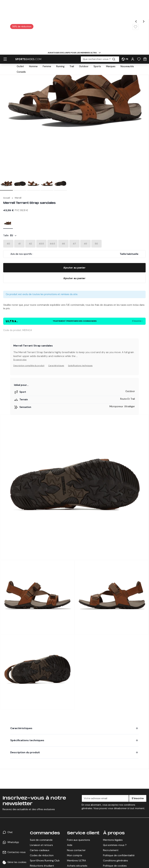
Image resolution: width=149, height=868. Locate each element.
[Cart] (145, 7)
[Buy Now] (74, 278)
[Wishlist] (139, 7)
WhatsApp (13, 842)
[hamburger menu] (5, 7)
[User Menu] (125, 7)
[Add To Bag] (74, 268)
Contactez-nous (16, 852)
